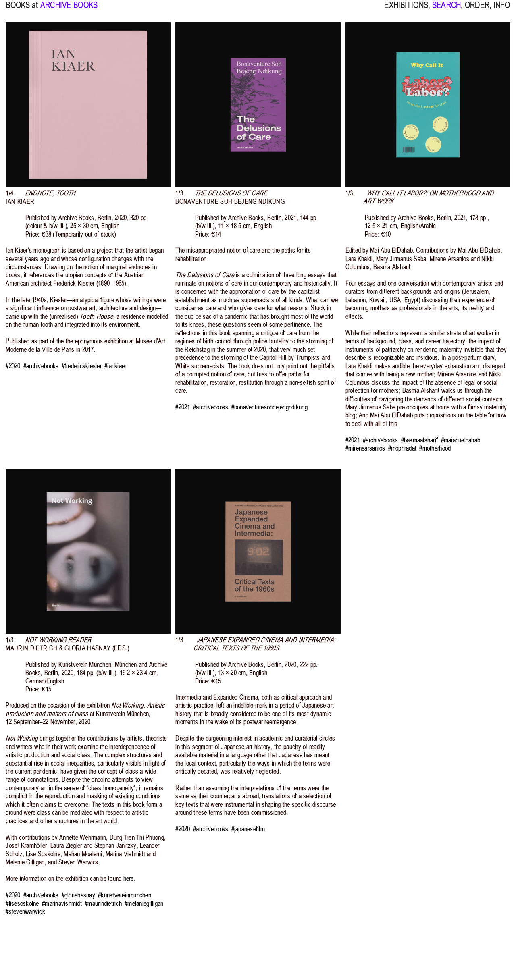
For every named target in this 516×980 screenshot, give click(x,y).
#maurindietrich (103, 903)
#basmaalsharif (420, 440)
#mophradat (403, 448)
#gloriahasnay (78, 895)
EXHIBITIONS (406, 10)
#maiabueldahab (461, 440)
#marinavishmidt (62, 903)
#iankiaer (115, 366)
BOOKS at (22, 10)
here (129, 878)
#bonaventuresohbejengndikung (269, 407)
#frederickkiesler (82, 366)
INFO (502, 10)
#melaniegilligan (144, 903)
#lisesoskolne (22, 903)
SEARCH (446, 10)
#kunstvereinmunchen (125, 895)
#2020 (13, 366)
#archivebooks (41, 366)
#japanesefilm (248, 829)
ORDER (477, 10)
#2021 (183, 407)
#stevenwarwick (25, 911)
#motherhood (435, 448)
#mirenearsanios (365, 448)
